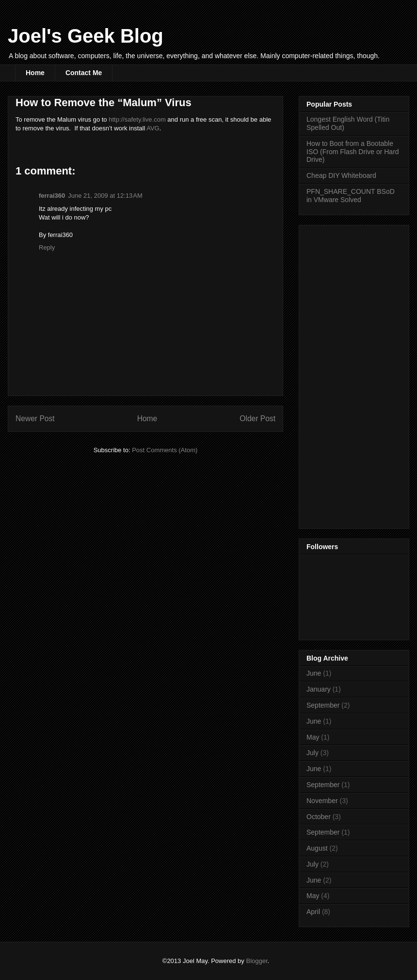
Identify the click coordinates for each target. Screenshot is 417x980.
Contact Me (84, 73)
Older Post (257, 419)
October (319, 817)
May (313, 737)
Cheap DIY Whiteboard (341, 175)
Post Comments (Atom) (165, 450)
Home (35, 73)
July (313, 753)
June (314, 673)
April (313, 912)
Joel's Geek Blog (86, 36)
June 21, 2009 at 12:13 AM (105, 196)
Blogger (257, 961)
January (319, 689)
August (317, 848)
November (322, 801)
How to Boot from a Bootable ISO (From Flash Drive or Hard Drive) (353, 152)
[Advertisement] (345, 374)
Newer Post (35, 419)
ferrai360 (52, 196)
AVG (153, 128)
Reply (47, 247)
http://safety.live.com (137, 119)
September (323, 705)
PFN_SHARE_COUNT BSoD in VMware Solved (351, 196)
